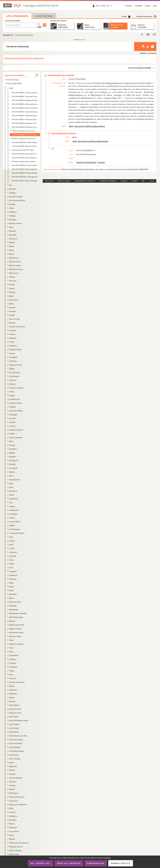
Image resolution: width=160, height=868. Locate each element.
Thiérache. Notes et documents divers (24, 161)
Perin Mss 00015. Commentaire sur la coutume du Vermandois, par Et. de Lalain (25, 112)
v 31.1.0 (152, 181)
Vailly (11, 808)
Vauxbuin (13, 820)
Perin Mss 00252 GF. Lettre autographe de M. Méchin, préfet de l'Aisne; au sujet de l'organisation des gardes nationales (25, 142)
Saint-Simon (14, 755)
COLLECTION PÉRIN (14, 83)
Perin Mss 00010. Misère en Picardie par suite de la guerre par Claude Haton (25, 108)
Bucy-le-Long (15, 319)
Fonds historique (12, 80)
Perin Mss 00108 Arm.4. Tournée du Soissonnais (25, 135)
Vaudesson (13, 816)
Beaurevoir (14, 239)
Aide (155, 6)
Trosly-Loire (13, 801)
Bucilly (12, 315)
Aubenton (13, 212)
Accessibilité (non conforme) (85, 181)
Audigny (13, 216)
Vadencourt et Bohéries (18, 805)
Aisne (71, 126)
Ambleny (13, 193)
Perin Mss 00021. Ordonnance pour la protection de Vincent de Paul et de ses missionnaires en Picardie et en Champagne (25, 119)
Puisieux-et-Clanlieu (17, 682)
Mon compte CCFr (105, 6)
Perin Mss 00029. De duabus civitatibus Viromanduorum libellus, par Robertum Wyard (25, 123)
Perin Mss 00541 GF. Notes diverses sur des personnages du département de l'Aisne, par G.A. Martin (25, 173)
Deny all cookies (69, 863)
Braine (12, 288)
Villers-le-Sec (14, 854)
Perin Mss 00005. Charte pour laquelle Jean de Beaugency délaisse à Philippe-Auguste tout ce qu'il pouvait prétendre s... (25, 96)
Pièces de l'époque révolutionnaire (24, 138)
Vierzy (11, 835)
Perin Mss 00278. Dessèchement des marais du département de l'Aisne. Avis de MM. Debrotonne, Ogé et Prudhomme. (25, 146)
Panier (126, 16)
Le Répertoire (44, 16)
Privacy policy (121, 863)
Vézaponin (13, 827)
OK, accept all (40, 863)
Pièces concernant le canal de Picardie (24, 131)
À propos (129, 6)
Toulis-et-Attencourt (17, 797)
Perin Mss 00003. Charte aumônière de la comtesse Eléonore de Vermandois (25, 93)
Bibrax (12, 254)
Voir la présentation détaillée (140, 68)
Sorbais (12, 789)
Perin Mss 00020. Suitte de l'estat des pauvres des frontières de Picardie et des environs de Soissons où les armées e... (25, 116)
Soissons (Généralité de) (87, 162)
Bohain (12, 277)
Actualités (139, 6)
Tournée (101, 162)
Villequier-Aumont (16, 847)
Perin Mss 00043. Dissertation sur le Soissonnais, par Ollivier (25, 127)
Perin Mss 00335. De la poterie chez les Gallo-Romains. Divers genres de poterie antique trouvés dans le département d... (25, 154)
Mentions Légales (64, 181)
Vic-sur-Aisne (14, 831)
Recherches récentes (146, 16)
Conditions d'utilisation (108, 181)
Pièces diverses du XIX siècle (23, 150)
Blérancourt (14, 273)
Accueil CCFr (8, 35)
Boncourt (13, 281)
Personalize (96, 863)
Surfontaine (13, 793)
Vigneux (12, 839)
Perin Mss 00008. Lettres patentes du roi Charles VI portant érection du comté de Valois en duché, (25, 104)
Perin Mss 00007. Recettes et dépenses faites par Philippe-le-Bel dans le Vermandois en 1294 (25, 100)
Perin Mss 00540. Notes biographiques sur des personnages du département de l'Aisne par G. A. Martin (25, 169)
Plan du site (49, 181)
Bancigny (13, 219)
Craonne (12, 426)
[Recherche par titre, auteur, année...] (21, 25)
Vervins (12, 824)
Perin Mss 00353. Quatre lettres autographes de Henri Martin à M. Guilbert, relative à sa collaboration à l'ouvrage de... (25, 158)
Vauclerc (12, 812)
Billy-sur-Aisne (15, 262)
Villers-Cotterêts (15, 850)
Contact (148, 6)
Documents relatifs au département (90, 126)
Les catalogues (17, 16)
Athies (12, 208)
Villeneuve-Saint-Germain (19, 843)
